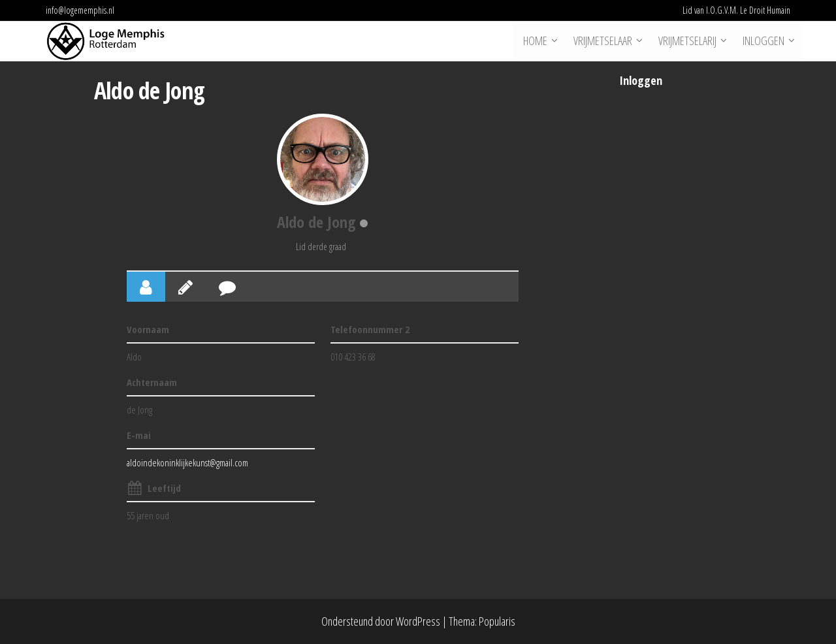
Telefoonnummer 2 (370, 329)
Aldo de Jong (316, 222)
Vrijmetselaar (602, 41)
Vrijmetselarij (687, 41)
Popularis (497, 621)
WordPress (418, 621)
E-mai (139, 435)
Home (535, 41)
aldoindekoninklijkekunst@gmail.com (187, 462)
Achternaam (152, 382)
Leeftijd (164, 488)
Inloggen (763, 41)
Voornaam (148, 329)
